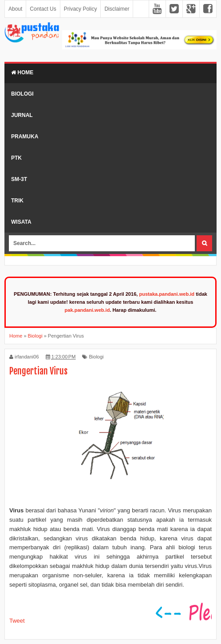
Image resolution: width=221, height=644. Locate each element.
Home (22, 72)
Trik (17, 201)
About (15, 9)
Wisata (21, 222)
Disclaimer (117, 9)
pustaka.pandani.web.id (167, 294)
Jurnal (22, 115)
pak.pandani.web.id (87, 310)
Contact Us (43, 9)
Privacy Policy (81, 9)
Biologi (22, 94)
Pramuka (25, 137)
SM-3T (19, 179)
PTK (16, 158)
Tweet (17, 621)
